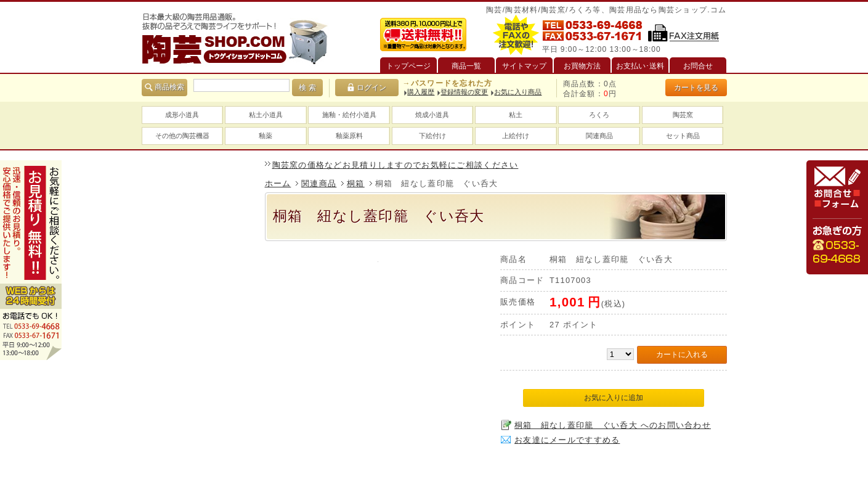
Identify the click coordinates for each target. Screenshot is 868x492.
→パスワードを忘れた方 (447, 83)
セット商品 (683, 136)
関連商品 (599, 136)
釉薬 (266, 136)
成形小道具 (182, 115)
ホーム (278, 183)
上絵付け (516, 136)
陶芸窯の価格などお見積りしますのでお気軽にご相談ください (395, 165)
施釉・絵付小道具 (349, 115)
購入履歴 (421, 92)
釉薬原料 (349, 136)
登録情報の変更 (464, 92)
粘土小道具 (266, 115)
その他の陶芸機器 (182, 136)
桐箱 (356, 183)
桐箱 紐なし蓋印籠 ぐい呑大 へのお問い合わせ (613, 425)
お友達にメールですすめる (567, 440)
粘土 (516, 115)
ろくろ (599, 115)
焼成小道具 (432, 115)
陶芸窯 (683, 115)
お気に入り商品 (518, 92)
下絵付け (432, 136)
